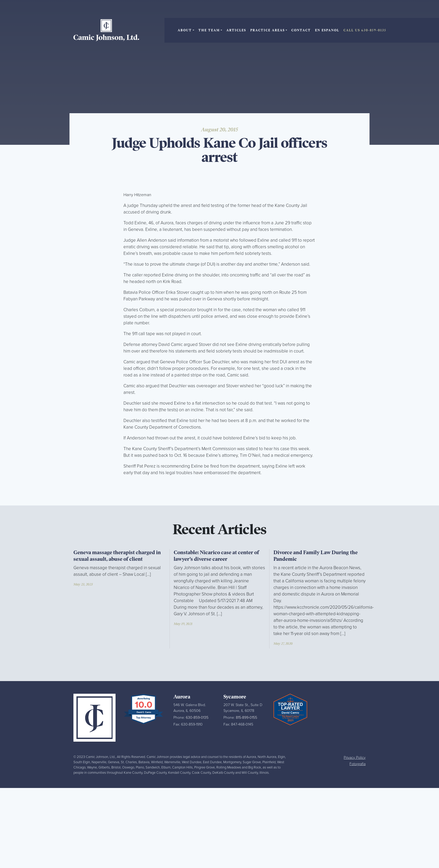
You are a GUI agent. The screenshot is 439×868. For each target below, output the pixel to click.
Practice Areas (268, 30)
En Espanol (327, 30)
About (185, 30)
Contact (301, 30)
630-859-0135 (197, 718)
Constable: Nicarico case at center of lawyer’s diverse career (216, 556)
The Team (209, 30)
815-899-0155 (246, 718)
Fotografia (358, 764)
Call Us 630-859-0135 (365, 30)
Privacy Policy (355, 758)
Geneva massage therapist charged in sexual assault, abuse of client (117, 556)
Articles (236, 30)
